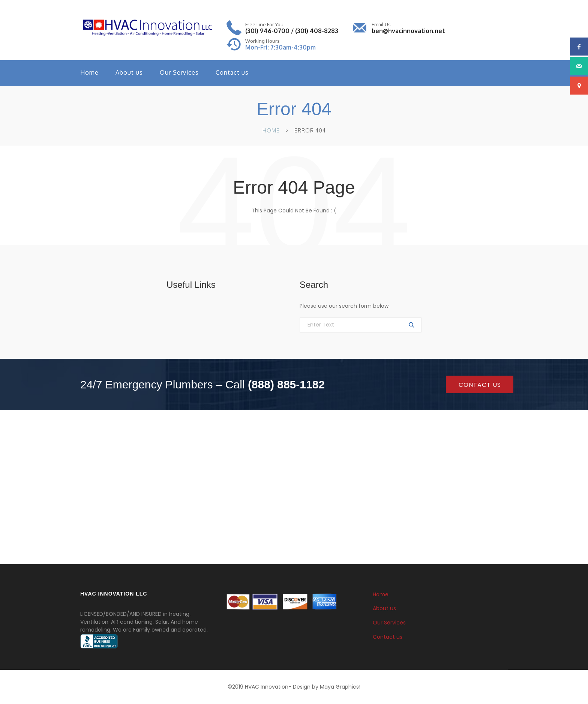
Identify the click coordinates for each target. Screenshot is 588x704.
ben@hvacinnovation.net (408, 31)
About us (129, 72)
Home (89, 72)
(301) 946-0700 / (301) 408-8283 (292, 31)
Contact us (232, 72)
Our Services (179, 72)
